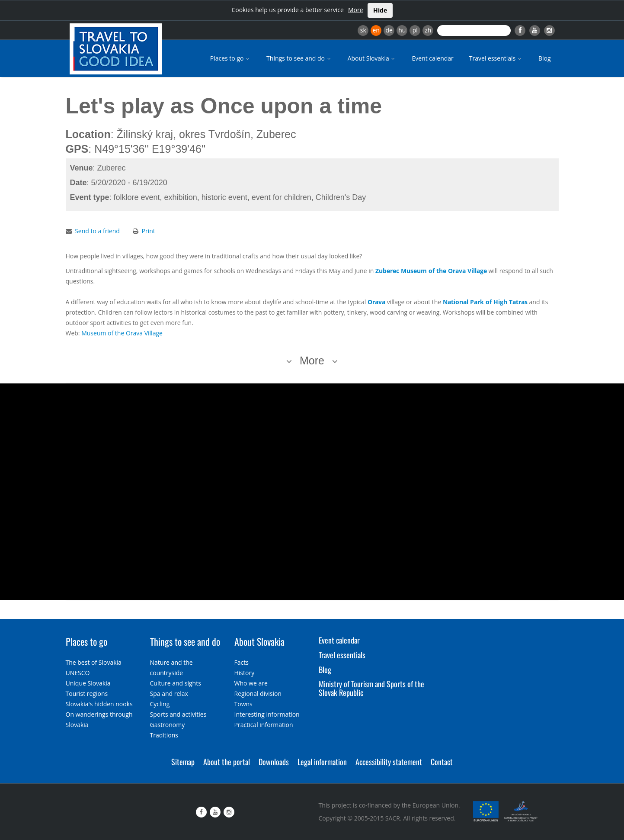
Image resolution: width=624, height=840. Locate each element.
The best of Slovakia (94, 662)
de (389, 30)
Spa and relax (169, 694)
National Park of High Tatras (485, 302)
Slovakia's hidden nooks (99, 704)
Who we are (251, 683)
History (245, 673)
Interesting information (267, 714)
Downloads (274, 762)
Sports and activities (178, 714)
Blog (545, 58)
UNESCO (78, 673)
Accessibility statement (389, 762)
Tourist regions (87, 694)
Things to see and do (299, 58)
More (356, 10)
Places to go (230, 58)
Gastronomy (168, 725)
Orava (376, 302)
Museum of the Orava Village (444, 271)
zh (428, 30)
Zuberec (387, 271)
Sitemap (183, 762)
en (376, 30)
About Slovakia (372, 58)
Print (149, 231)
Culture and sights (176, 683)
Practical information (264, 725)
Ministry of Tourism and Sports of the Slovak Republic (371, 688)
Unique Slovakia (88, 683)
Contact (442, 762)
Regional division (258, 694)
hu (402, 30)
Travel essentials (496, 58)
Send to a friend (97, 231)
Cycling (160, 704)
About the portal (227, 762)
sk (363, 30)
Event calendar (432, 58)
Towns (243, 704)
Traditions (164, 735)
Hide (380, 10)
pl (415, 30)
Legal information (322, 762)
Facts (242, 662)
